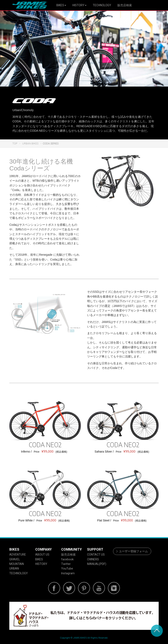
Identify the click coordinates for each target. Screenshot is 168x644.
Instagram (68, 573)
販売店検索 (125, 5)
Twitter (66, 564)
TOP (15, 143)
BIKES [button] (61, 5)
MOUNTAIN (17, 564)
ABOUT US (42, 555)
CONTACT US (96, 555)
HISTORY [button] (79, 5)
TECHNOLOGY (102, 5)
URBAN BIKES (30, 143)
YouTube (67, 568)
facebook (67, 559)
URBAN (14, 568)
